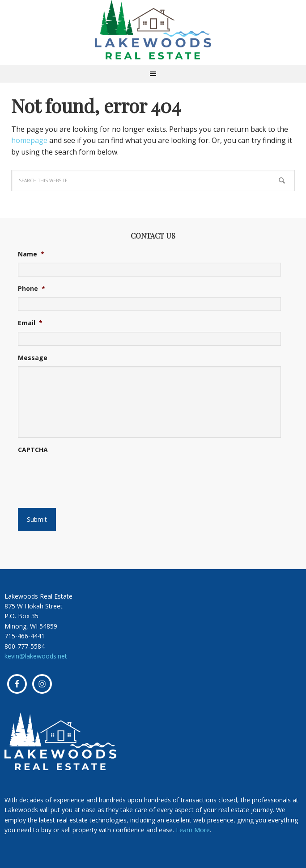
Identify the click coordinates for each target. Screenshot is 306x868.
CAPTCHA (33, 450)
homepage (29, 140)
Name (31, 254)
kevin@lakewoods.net (36, 656)
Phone (32, 289)
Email (30, 323)
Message (33, 358)
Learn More (193, 830)
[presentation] (72, 473)
